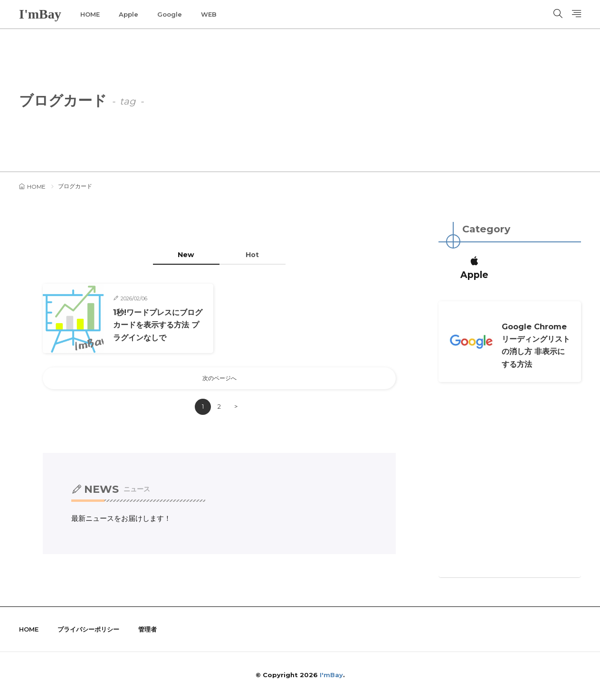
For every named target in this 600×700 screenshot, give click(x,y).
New (181, 255)
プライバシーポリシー (88, 632)
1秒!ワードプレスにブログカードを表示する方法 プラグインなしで (157, 325)
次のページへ (219, 380)
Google (170, 14)
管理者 (148, 632)
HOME (90, 14)
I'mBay (40, 14)
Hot (257, 255)
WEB (209, 14)
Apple (129, 14)
